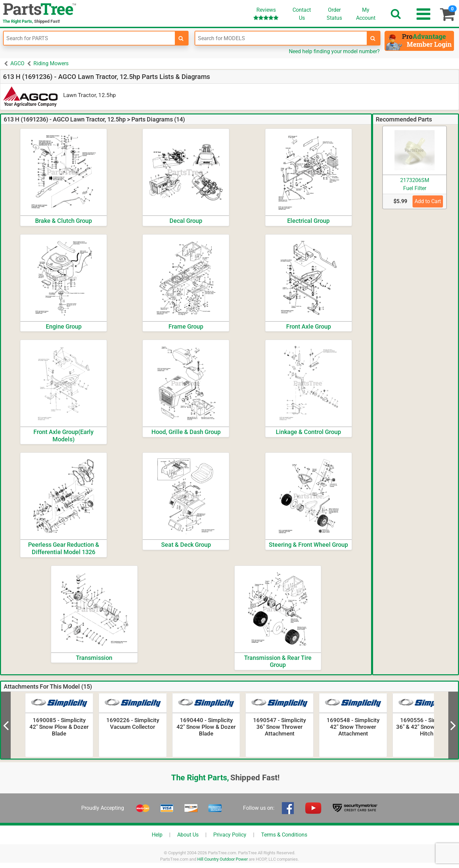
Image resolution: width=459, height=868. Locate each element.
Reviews (266, 14)
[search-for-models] (373, 38)
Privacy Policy (230, 835)
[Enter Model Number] (281, 38)
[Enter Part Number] (89, 38)
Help (157, 835)
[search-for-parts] (181, 38)
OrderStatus (334, 14)
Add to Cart (428, 201)
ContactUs (302, 14)
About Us (188, 835)
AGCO (17, 63)
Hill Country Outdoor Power (222, 859)
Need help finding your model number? (334, 51)
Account (366, 14)
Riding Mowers (51, 63)
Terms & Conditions (284, 835)
